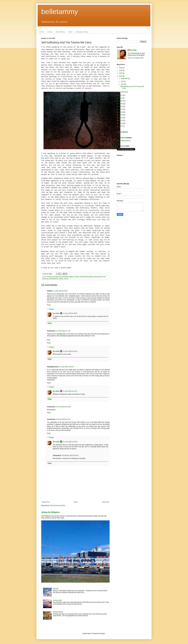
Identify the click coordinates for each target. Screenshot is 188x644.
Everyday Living (82, 32)
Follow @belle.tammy (124, 141)
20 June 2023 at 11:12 (63, 419)
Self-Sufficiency (54, 279)
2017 (121, 109)
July (122, 81)
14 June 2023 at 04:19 (70, 351)
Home (42, 32)
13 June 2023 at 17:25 (63, 331)
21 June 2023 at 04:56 (70, 442)
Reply (49, 305)
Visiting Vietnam (58, 612)
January (123, 92)
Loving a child (57, 600)
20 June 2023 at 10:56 (63, 407)
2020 (121, 101)
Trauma (66, 279)
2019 (121, 104)
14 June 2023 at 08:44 (66, 367)
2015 (121, 115)
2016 (121, 112)
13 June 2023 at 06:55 (70, 313)
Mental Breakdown (88, 277)
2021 (121, 98)
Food (70, 32)
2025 (121, 70)
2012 (121, 123)
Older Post (106, 502)
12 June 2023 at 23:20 (60, 291)
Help (81, 277)
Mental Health (98, 277)
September (124, 78)
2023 (121, 76)
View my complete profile (136, 58)
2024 (121, 73)
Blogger (103, 633)
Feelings (76, 277)
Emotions (49, 277)
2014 (121, 118)
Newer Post (46, 502)
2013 (121, 120)
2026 (121, 68)
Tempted (56, 589)
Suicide (61, 279)
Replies (52, 309)
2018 (121, 106)
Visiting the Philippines (50, 512)
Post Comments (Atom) (57, 506)
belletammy (60, 12)
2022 (121, 95)
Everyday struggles (68, 277)
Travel (50, 32)
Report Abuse (122, 132)
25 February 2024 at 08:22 (70, 455)
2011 (121, 126)
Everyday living (57, 277)
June (122, 84)
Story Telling (60, 32)
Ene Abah (56, 313)
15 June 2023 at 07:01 (70, 391)
